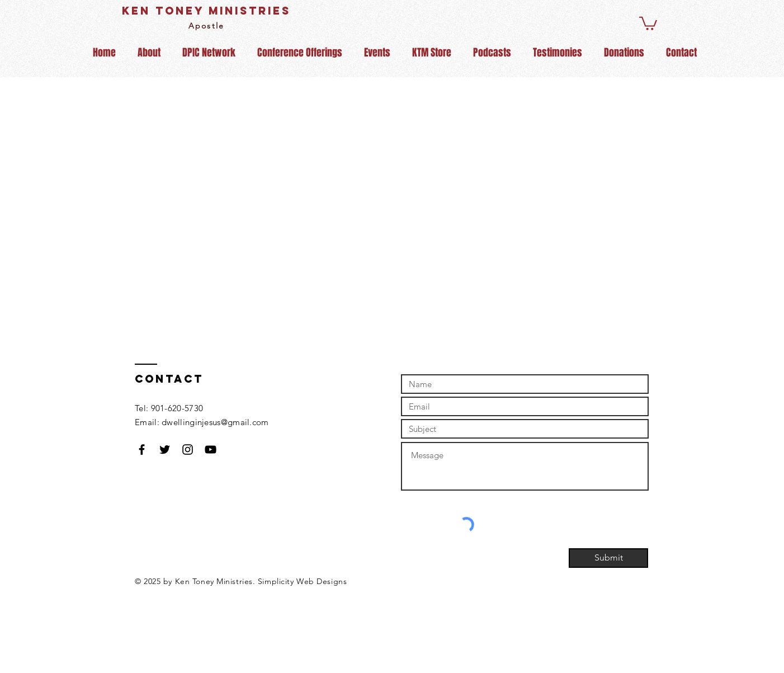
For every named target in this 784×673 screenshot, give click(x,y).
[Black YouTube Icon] (211, 450)
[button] (648, 23)
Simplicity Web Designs (302, 581)
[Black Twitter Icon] (165, 450)
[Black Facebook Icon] (142, 450)
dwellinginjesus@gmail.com (215, 422)
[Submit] (608, 558)
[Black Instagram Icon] (188, 450)
